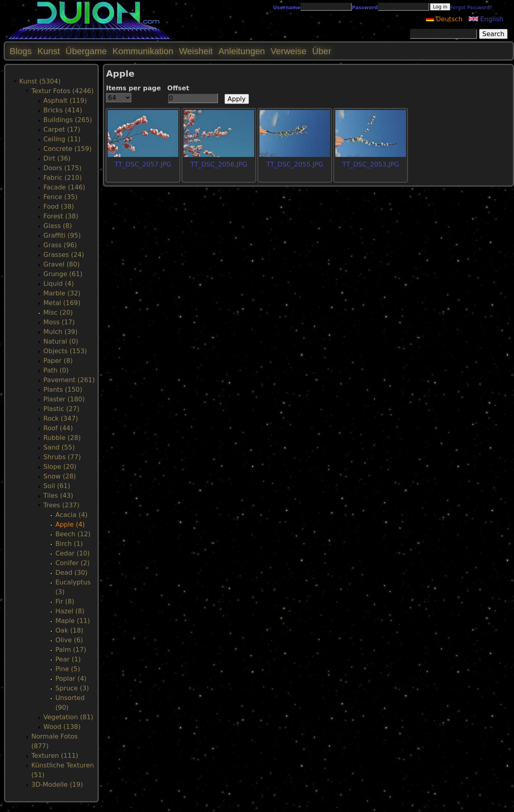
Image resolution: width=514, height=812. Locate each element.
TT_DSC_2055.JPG (295, 164)
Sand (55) (59, 447)
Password (365, 8)
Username (287, 8)
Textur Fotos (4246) (62, 91)
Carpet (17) (62, 129)
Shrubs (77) (62, 457)
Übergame (86, 51)
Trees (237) (61, 505)
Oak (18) (69, 630)
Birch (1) (69, 544)
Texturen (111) (55, 756)
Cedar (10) (72, 553)
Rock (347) (61, 418)
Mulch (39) (60, 332)
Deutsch (444, 19)
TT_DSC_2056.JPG (219, 164)
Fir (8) (65, 601)
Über (322, 51)
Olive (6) (69, 640)
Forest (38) (61, 216)
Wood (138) (62, 727)
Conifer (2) (72, 563)
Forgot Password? (471, 8)
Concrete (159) (67, 149)
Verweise (289, 51)
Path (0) (56, 370)
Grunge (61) (63, 274)
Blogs (21, 51)
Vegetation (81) (68, 717)
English (486, 19)
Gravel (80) (61, 264)
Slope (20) (60, 467)
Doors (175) (62, 168)
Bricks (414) (63, 110)
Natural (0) (61, 341)
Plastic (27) (61, 409)
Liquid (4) (59, 284)
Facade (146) (64, 187)
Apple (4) (70, 524)
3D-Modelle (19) (57, 785)
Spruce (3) (72, 688)
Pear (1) (68, 659)
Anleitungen (242, 51)
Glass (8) (58, 226)
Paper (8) (58, 361)
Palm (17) (71, 650)
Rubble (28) (62, 438)
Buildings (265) (68, 120)
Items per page (134, 88)
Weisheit (196, 51)
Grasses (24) (64, 255)
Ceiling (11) (62, 139)
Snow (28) (60, 476)
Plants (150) (63, 390)
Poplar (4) (71, 679)
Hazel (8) (70, 611)
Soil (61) (57, 486)
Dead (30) (71, 573)
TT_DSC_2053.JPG (371, 164)
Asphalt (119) (65, 101)
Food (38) (59, 207)
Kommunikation (143, 51)
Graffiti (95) (62, 235)
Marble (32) (62, 293)
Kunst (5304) (40, 81)
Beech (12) (73, 534)
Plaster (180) (64, 399)
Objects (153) (65, 351)
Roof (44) (58, 428)
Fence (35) (60, 197)
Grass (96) (60, 245)
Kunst (49, 51)
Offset (178, 88)
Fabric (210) (63, 178)
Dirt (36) (57, 158)
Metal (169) (62, 303)
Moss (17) (59, 322)
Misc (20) (58, 312)
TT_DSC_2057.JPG (143, 164)
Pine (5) (68, 669)
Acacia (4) (71, 515)
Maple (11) (73, 621)
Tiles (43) (58, 496)
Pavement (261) (69, 380)
